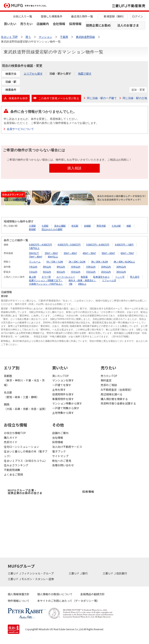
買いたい (10, 24)
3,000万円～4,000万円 (40, 245)
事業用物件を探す (63, 399)
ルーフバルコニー (66, 277)
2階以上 (82, 284)
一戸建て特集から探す (66, 408)
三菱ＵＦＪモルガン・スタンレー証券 (31, 579)
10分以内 (75, 272)
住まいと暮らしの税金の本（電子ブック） (26, 454)
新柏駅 (32, 229)
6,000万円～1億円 (124, 245)
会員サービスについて (20, 129)
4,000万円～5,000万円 (69, 245)
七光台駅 (116, 226)
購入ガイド (11, 438)
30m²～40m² (70, 253)
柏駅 (129, 226)
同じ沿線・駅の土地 (135, 98)
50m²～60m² (108, 253)
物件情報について (19, 601)
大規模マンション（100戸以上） (46, 284)
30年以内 (121, 267)
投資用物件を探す (63, 394)
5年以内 (47, 267)
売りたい (26, 24)
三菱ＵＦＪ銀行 (78, 573)
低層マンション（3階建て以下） (46, 280)
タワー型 (46, 277)
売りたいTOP (109, 376)
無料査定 (106, 380)
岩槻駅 (87, 226)
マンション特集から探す (67, 403)
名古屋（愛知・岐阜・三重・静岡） (22, 395)
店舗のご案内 (60, 433)
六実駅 (32, 226)
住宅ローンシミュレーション (21, 447)
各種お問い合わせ (63, 465)
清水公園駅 (60, 226)
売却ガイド (11, 442)
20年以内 (106, 267)
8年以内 (61, 267)
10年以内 (75, 267)
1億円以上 (34, 248)
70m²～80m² (36, 257)
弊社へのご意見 (62, 461)
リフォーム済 (109, 280)
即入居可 (135, 277)
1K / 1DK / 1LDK (55, 262)
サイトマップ (60, 456)
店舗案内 (43, 24)
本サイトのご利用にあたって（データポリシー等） (68, 601)
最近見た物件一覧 (82, 16)
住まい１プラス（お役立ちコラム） (26, 461)
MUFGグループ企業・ (25, 492)
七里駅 (45, 226)
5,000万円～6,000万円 (98, 245)
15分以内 (91, 272)
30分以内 (121, 272)
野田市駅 (101, 226)
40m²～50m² (89, 253)
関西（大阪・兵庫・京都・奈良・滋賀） (26, 407)
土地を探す (59, 390)
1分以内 (33, 272)
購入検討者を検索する (114, 399)
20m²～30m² (51, 253)
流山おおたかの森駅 (52, 229)
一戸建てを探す (62, 385)
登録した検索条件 (52, 16)
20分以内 (106, 272)
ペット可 (120, 277)
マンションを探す (63, 380)
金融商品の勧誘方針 (93, 594)
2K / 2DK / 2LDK (77, 262)
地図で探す (85, 74)
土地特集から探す (63, 413)
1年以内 (33, 267)
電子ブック (59, 451)
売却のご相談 (109, 385)
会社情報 (59, 24)
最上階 (32, 277)
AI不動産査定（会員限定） (117, 390)
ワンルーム (35, 262)
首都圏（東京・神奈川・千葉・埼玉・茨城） (24, 380)
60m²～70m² (127, 253)
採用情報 (75, 24)
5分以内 (47, 272)
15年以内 (91, 267)
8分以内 (61, 272)
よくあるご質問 (13, 474)
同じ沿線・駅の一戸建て (102, 98)
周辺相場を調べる (112, 394)
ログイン (138, 16)
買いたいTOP (60, 376)
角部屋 (84, 277)
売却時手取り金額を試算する (118, 403)
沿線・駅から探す (60, 74)
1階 (71, 284)
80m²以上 (53, 257)
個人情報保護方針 (19, 594)
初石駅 (75, 226)
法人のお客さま (128, 25)
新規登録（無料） (115, 16)
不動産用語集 (12, 470)
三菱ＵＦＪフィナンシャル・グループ (31, 573)
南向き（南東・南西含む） (82, 280)
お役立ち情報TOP (15, 433)
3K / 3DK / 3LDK (100, 262)
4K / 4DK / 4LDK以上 (124, 262)
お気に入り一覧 (23, 16)
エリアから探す (33, 74)
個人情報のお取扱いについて (55, 594)
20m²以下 (34, 253)
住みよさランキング (16, 465)
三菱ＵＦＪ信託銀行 (115, 573)
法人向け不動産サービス (67, 447)
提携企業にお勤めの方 (98, 25)
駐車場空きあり (101, 277)
